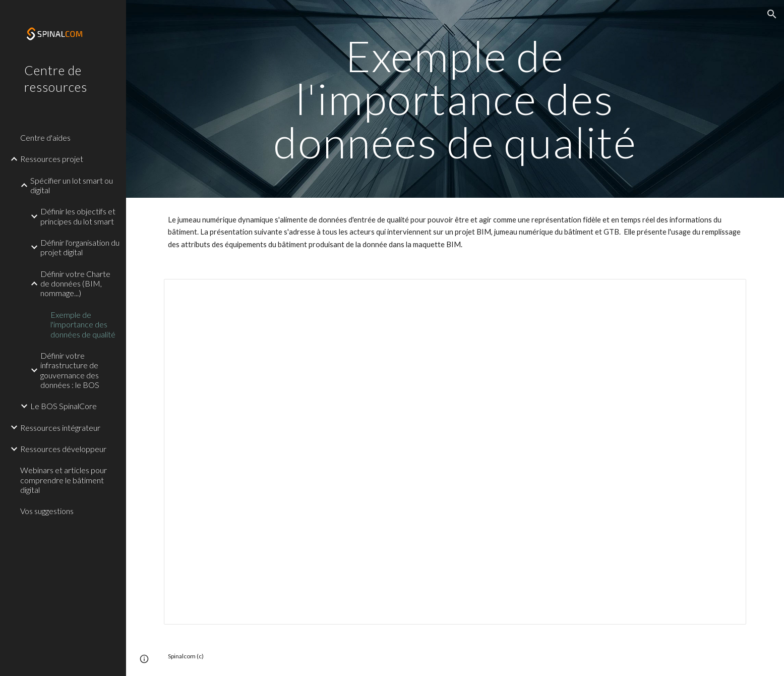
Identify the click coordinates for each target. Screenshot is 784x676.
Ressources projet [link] (52, 159)
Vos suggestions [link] (47, 511)
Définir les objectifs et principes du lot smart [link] (78, 216)
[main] (455, 99)
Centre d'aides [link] (45, 137)
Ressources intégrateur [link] (60, 428)
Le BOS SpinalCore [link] (64, 406)
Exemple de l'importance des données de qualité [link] (83, 324)
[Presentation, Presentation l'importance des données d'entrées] (455, 452)
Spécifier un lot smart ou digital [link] (72, 185)
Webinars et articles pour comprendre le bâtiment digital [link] (64, 480)
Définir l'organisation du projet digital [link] (80, 247)
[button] (772, 14)
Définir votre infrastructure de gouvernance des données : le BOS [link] (70, 370)
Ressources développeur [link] (63, 449)
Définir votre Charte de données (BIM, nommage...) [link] (75, 284)
